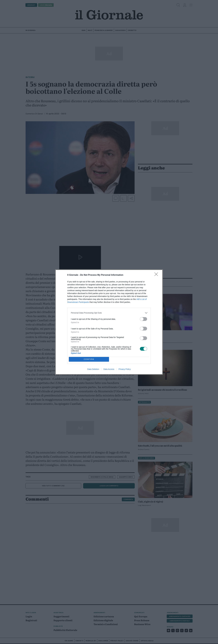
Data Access (109, 369)
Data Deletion (93, 369)
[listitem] (109, 313)
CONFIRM (89, 359)
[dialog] (109, 322)
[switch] (143, 319)
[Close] (157, 275)
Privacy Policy (125, 369)
